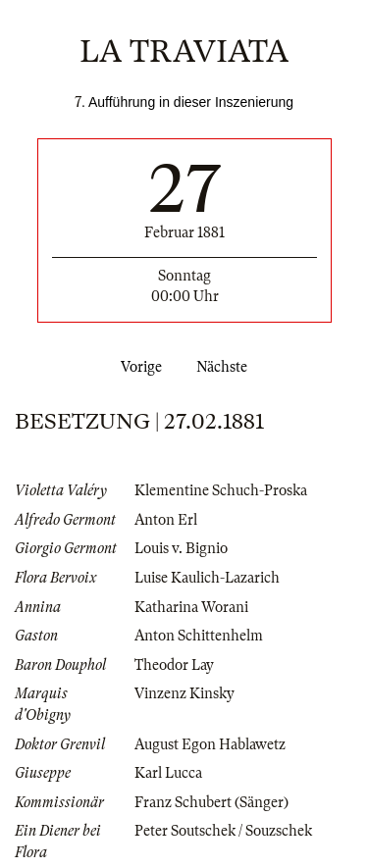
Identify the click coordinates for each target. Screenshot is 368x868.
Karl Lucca (168, 773)
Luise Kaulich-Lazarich (207, 578)
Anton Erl (166, 520)
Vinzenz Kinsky (184, 693)
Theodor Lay (174, 665)
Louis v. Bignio (181, 548)
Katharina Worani (191, 607)
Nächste (226, 367)
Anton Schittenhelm (199, 636)
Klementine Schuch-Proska (221, 490)
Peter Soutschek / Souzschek (223, 831)
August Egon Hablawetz (210, 744)
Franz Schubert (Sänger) (211, 802)
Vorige (137, 367)
